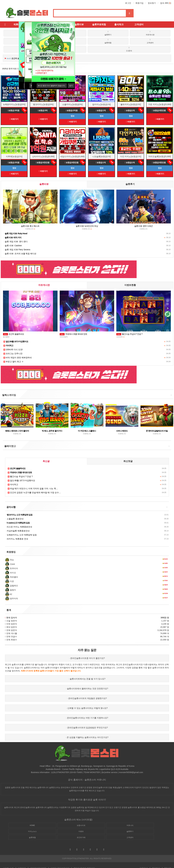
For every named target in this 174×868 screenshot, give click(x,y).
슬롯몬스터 (52, 807)
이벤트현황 (130, 285)
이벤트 (81, 831)
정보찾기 (152, 3)
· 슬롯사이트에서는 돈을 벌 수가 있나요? (87, 679)
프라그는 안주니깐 (13, 354)
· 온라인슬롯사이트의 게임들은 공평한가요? (87, 698)
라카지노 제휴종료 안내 (17, 539)
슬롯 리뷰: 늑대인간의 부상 (87, 226)
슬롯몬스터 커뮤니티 (95, 780)
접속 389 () (166, 3)
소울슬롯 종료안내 (14, 519)
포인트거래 (81, 837)
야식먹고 (13, 484)
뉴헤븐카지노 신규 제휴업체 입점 (21, 535)
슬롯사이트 (45, 671)
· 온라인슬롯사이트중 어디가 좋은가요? (87, 658)
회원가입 (139, 3)
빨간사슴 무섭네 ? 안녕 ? (129, 334)
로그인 (128, 3)
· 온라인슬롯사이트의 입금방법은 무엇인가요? (87, 728)
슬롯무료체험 (99, 24)
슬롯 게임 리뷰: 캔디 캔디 (16, 242)
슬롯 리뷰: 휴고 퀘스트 (30, 226)
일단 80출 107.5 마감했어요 (21, 480)
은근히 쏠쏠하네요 (14, 334)
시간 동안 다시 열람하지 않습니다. (52, 86)
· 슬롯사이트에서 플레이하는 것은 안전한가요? (87, 689)
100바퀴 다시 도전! (13, 350)
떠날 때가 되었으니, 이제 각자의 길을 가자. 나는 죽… (33, 489)
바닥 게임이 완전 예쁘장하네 (18, 358)
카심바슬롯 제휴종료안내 (17, 531)
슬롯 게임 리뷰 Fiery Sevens (17, 250)
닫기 (71, 86)
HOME (32, 825)
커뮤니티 (130, 825)
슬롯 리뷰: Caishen (13, 246)
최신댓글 (128, 461)
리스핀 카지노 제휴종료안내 (19, 527)
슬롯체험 (32, 837)
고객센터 (139, 24)
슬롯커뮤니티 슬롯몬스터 (48, 787)
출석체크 (119, 24)
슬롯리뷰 (79, 24)
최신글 (46, 461)
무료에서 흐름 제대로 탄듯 (73, 334)
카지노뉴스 (32, 831)
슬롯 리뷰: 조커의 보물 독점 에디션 (20, 254)
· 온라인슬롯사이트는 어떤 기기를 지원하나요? (87, 718)
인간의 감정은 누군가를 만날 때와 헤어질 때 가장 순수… (34, 493)
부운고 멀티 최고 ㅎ (14, 362)
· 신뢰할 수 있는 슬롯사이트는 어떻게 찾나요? (87, 708)
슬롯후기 (130, 184)
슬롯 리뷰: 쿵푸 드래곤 (144, 226)
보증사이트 (81, 825)
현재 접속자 (12, 618)
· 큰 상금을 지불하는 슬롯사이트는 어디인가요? (87, 737)
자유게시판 (44, 285)
